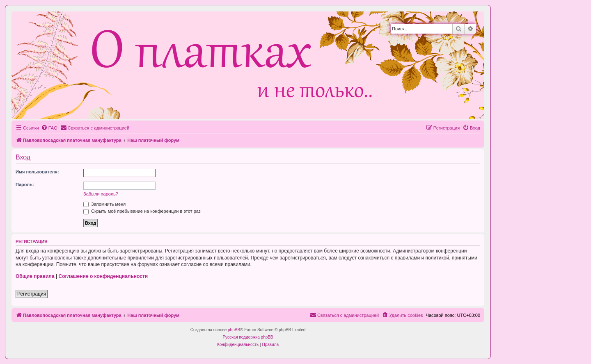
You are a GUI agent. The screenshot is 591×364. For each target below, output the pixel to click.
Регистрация (32, 294)
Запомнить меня (104, 204)
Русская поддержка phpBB (248, 337)
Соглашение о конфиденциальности (103, 276)
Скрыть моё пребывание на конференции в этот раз (142, 211)
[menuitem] (49, 128)
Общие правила (35, 276)
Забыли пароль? (101, 194)
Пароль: (25, 184)
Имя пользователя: (37, 172)
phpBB (234, 330)
